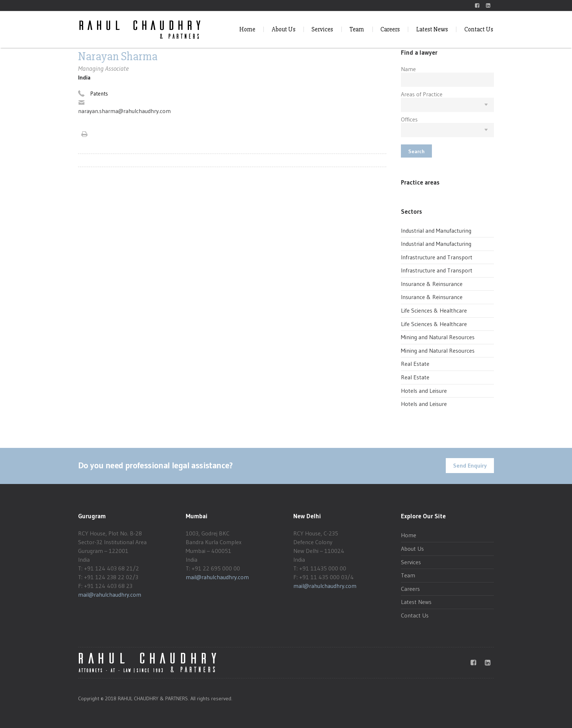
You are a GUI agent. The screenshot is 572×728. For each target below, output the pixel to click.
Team (357, 29)
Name (408, 69)
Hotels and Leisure (424, 391)
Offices (409, 119)
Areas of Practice (422, 94)
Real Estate (415, 364)
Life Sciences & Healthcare (434, 310)
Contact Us (479, 29)
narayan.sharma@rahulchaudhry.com (124, 111)
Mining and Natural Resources (438, 337)
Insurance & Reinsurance (432, 284)
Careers (390, 29)
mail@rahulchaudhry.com (110, 595)
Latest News (432, 29)
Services (322, 29)
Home (247, 29)
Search (416, 151)
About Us (284, 29)
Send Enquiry (470, 465)
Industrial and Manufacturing (436, 231)
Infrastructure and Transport (437, 257)
